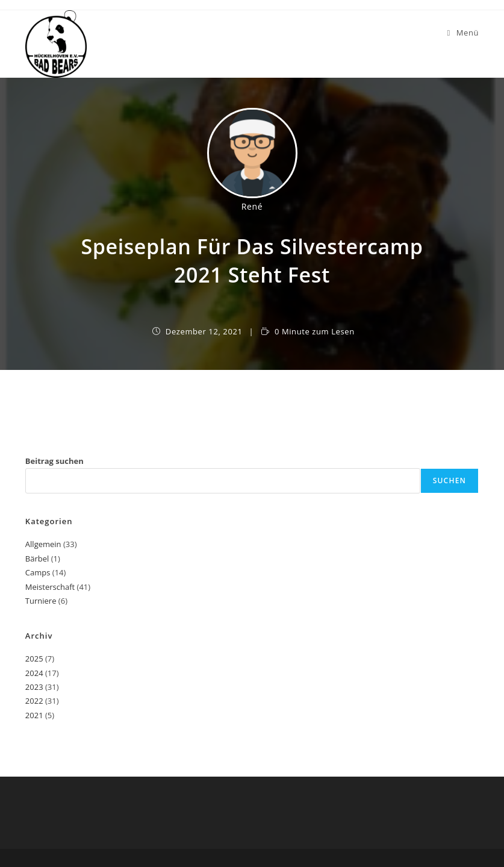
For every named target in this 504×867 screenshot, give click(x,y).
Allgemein (43, 544)
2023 (34, 687)
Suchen (450, 480)
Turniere (41, 601)
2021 (34, 715)
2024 (34, 673)
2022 (34, 701)
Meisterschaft (50, 587)
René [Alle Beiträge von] (252, 206)
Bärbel (37, 559)
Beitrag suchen (54, 461)
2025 (34, 659)
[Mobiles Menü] (463, 33)
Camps (38, 572)
